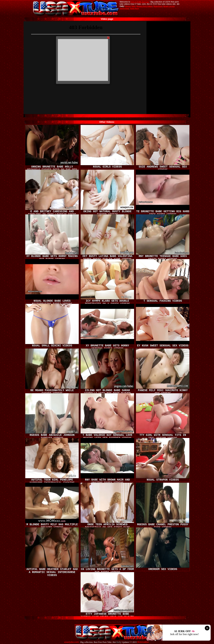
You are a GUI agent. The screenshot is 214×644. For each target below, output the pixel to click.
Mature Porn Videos (144, 6)
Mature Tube (130, 6)
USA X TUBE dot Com (140, 2)
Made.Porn (158, 6)
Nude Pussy (135, 8)
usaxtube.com (71, 642)
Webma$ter (143, 642)
